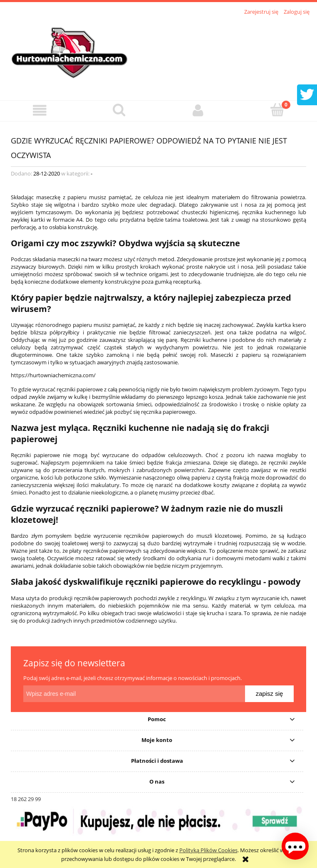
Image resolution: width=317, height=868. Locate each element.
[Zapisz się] (269, 694)
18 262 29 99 (26, 799)
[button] (40, 110)
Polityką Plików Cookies (208, 850)
